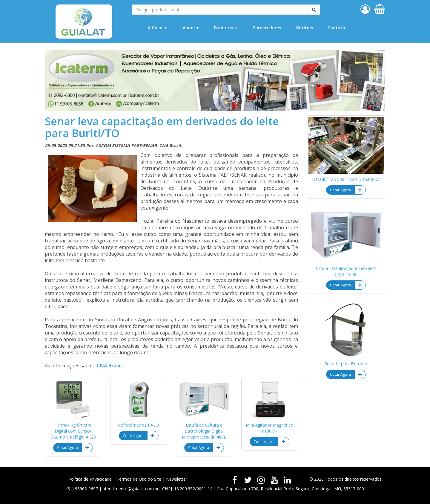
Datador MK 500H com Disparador (346, 179)
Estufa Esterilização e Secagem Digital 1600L (346, 271)
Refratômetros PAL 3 (139, 425)
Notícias (304, 28)
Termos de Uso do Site (139, 479)
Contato (336, 28)
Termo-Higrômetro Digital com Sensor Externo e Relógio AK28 (73, 431)
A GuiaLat (158, 28)
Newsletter (177, 479)
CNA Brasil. (110, 366)
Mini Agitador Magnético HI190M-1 (269, 428)
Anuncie (191, 28)
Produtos (225, 28)
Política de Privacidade (90, 479)
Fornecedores (267, 28)
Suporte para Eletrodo (346, 364)
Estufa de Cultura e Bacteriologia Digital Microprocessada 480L (204, 431)
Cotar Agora (67, 448)
